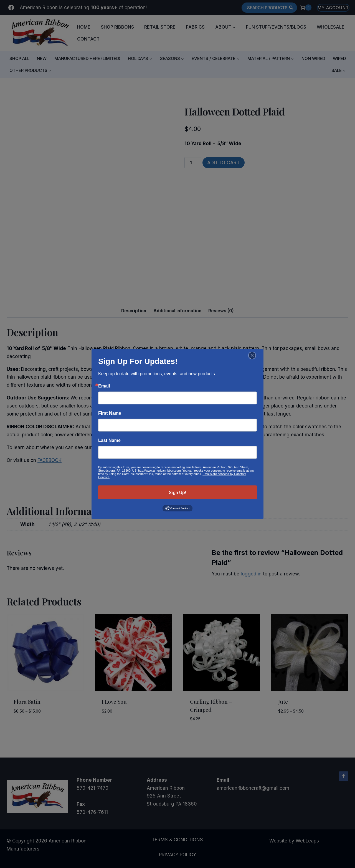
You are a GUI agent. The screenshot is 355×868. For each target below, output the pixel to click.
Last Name (109, 440)
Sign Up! (177, 492)
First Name (110, 413)
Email (104, 386)
